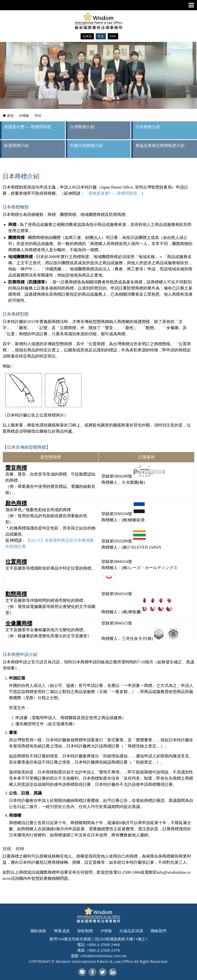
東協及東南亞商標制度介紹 (160, 146)
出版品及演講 (131, 931)
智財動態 (85, 931)
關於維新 (39, 931)
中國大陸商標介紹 (86, 146)
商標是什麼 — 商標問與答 (28, 127)
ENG (113, 36)
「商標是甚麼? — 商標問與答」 (113, 193)
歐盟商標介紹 (16, 146)
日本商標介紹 (148, 127)
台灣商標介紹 (82, 127)
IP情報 (106, 931)
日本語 (87, 36)
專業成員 (62, 931)
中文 (101, 36)
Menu (191, 5)
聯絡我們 (158, 931)
